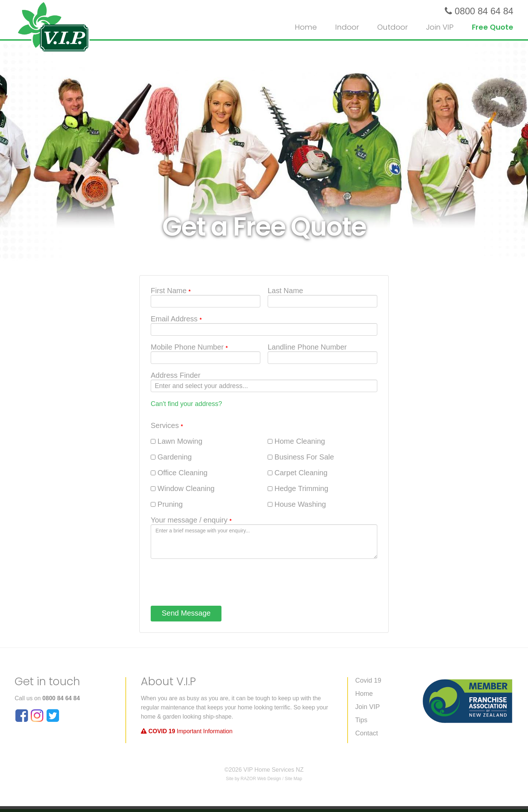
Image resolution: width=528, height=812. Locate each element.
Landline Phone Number (307, 347)
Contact (367, 733)
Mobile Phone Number (189, 347)
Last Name (285, 291)
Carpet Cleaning (298, 473)
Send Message (186, 613)
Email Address (176, 319)
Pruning (167, 504)
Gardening (171, 457)
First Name (171, 291)
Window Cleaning (183, 488)
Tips (361, 720)
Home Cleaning (296, 441)
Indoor (347, 27)
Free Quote (493, 27)
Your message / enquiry (191, 520)
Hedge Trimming (298, 488)
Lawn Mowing (177, 441)
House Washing (297, 504)
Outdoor (393, 27)
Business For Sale (301, 457)
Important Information (187, 731)
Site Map (294, 779)
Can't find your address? (186, 404)
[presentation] (206, 580)
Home (306, 27)
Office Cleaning (179, 473)
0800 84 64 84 (61, 698)
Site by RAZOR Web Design (254, 779)
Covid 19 (368, 681)
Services (167, 425)
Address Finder (176, 375)
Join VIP (440, 27)
